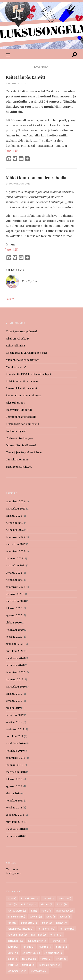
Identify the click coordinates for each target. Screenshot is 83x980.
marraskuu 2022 (16, 544)
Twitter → (12, 869)
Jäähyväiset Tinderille (19, 410)
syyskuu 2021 (14, 573)
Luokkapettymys (16, 431)
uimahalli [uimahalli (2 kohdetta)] (28, 965)
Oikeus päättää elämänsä (21, 445)
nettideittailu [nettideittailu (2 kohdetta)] (46, 929)
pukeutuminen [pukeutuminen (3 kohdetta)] (37, 941)
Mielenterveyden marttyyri (22, 360)
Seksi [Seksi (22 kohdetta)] (13, 953)
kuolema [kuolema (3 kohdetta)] (36, 917)
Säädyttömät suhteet (19, 467)
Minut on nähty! (16, 367)
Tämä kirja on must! (18, 459)
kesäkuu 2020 (14, 637)
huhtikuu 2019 (15, 736)
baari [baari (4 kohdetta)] (12, 898)
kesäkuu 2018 (14, 807)
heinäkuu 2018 (15, 800)
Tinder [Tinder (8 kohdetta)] (61, 959)
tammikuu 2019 (15, 758)
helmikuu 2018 (15, 836)
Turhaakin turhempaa (19, 438)
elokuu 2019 (13, 708)
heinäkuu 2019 (15, 715)
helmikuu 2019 (15, 751)
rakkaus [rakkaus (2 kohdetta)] (28, 947)
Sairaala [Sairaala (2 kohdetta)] (62, 947)
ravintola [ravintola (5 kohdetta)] (45, 947)
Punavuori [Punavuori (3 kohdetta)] (58, 941)
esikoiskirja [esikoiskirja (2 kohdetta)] (29, 904)
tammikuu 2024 (15, 501)
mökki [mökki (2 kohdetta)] (47, 923)
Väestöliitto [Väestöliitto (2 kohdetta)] (39, 971)
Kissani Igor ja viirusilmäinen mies (27, 353)
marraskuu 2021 (16, 565)
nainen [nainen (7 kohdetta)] (61, 923)
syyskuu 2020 (14, 615)
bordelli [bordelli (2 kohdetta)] (49, 898)
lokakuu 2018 (14, 779)
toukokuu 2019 (15, 729)
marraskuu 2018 (16, 772)
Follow (10, 299)
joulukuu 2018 (14, 765)
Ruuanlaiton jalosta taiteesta (24, 395)
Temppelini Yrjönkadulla (21, 417)
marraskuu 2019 (16, 686)
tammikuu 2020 (15, 672)
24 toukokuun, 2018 (18, 184)
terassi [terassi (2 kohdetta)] (46, 959)
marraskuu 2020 (16, 601)
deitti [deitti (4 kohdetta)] (12, 904)
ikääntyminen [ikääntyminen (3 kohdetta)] (16, 917)
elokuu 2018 (13, 793)
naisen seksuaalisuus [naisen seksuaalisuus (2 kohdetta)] (20, 929)
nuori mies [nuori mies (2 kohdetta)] (39, 935)
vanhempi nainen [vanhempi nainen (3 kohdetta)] (50, 965)
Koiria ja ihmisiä (15, 345)
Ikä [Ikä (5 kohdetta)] (34, 911)
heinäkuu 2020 (15, 630)
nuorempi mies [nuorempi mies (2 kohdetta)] (17, 935)
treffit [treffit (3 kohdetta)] (13, 965)
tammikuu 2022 (15, 551)
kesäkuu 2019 (14, 722)
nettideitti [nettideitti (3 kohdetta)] (67, 929)
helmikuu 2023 (15, 530)
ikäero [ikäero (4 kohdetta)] (47, 911)
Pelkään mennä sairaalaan (22, 381)
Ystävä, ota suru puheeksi (21, 331)
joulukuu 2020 (14, 594)
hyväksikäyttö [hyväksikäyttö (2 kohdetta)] (17, 911)
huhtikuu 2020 (15, 651)
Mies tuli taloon (15, 403)
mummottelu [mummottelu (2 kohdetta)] (29, 923)
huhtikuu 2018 (15, 822)
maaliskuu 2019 (15, 743)
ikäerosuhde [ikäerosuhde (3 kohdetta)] (64, 911)
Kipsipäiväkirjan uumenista (22, 424)
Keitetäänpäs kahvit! (25, 77)
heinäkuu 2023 (15, 523)
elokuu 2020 (13, 622)
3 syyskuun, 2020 (16, 83)
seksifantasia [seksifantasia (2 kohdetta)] (31, 953)
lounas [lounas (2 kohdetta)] (65, 917)
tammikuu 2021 (15, 587)
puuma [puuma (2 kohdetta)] (13, 947)
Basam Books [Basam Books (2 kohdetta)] (30, 898)
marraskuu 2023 (16, 508)
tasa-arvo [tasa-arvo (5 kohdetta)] (29, 959)
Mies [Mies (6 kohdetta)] (12, 923)
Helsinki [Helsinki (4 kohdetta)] (47, 904)
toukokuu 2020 (15, 644)
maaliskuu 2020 (15, 658)
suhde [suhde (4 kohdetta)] (13, 959)
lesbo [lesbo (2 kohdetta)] (51, 917)
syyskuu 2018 (14, 786)
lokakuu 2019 (14, 694)
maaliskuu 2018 (15, 829)
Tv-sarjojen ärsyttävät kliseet (24, 452)
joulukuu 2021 (14, 558)
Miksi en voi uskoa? (17, 338)
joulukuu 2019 (14, 679)
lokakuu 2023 (14, 516)
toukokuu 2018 (15, 815)
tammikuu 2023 (15, 537)
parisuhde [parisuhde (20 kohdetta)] (15, 941)
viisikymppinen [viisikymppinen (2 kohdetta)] (17, 971)
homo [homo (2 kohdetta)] (62, 904)
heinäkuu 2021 (15, 580)
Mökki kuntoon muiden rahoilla (36, 178)
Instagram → (14, 873)
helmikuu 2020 (15, 665)
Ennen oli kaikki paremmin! (23, 388)
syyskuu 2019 (14, 701)
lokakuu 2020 (14, 608)
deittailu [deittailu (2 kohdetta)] (65, 898)
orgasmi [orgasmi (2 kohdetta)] (56, 935)
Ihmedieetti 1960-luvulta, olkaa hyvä (28, 374)
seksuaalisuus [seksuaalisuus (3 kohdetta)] (53, 953)
